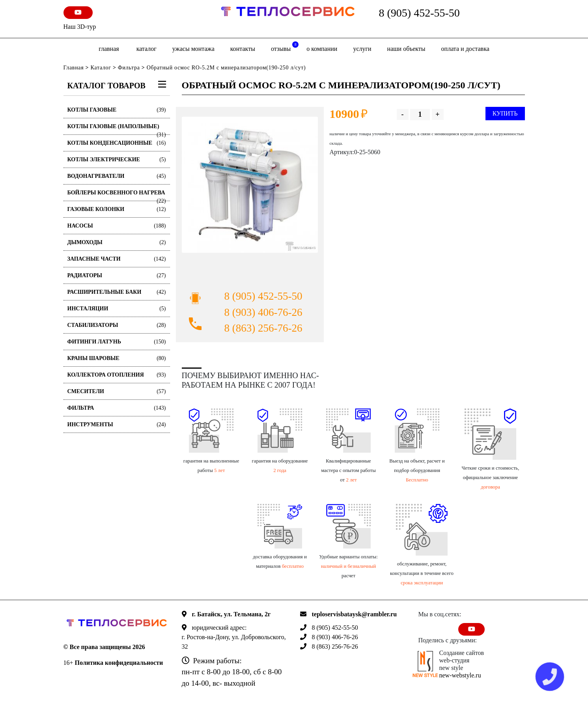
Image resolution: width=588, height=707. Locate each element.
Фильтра (129, 68)
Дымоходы (117, 242)
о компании (322, 49)
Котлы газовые (117, 110)
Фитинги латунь (117, 342)
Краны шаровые (117, 358)
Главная (109, 49)
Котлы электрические (117, 159)
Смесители (117, 391)
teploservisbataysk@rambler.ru (355, 614)
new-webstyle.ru (460, 675)
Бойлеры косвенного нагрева (117, 195)
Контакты (243, 49)
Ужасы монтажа (193, 49)
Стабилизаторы (117, 325)
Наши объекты (406, 49)
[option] (250, 185)
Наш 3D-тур (80, 27)
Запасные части (117, 259)
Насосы (117, 226)
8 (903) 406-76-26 (263, 312)
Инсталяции (117, 309)
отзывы (285, 47)
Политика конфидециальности (119, 663)
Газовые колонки (117, 209)
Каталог (147, 49)
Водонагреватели (117, 176)
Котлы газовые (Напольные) (117, 129)
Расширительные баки (117, 292)
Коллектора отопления (117, 375)
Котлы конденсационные (117, 143)
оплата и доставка (465, 49)
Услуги (362, 49)
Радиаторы (117, 275)
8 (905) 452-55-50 (419, 13)
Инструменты (117, 424)
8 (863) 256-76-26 (263, 328)
